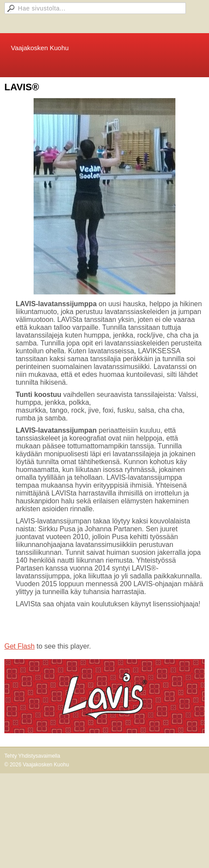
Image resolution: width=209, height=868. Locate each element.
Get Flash (19, 646)
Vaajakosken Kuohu (40, 48)
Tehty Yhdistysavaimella (32, 756)
